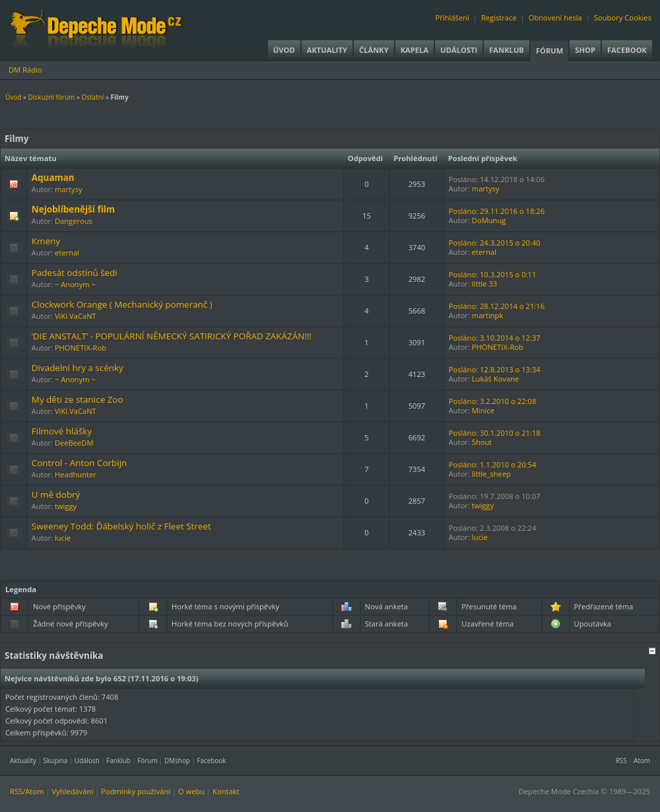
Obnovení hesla (555, 17)
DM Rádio (25, 70)
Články (374, 50)
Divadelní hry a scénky (78, 368)
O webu (191, 791)
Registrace (499, 17)
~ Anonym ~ (75, 284)
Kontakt (226, 791)
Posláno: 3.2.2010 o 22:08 (493, 401)
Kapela (414, 50)
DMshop (177, 761)
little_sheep (491, 474)
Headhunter (76, 474)
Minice (483, 410)
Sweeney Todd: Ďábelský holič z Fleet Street (121, 526)
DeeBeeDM (74, 443)
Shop (585, 50)
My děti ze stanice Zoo (78, 399)
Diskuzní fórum (52, 97)
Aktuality (327, 50)
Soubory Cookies (623, 17)
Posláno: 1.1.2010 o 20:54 (493, 464)
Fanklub (507, 50)
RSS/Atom (27, 791)
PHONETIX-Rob (81, 348)
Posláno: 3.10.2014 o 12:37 (495, 338)
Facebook (627, 50)
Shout (482, 442)
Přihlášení (452, 17)
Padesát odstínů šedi (75, 273)
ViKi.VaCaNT (76, 316)
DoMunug (489, 220)
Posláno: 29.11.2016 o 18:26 (497, 211)
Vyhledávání (72, 791)
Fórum (549, 51)
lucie (63, 538)
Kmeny (46, 241)
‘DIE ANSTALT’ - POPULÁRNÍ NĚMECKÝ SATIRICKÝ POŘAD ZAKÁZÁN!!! (172, 336)
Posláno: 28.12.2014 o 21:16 (497, 306)
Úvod (284, 50)
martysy (69, 189)
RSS (621, 761)
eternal (67, 253)
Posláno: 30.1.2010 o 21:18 (495, 433)
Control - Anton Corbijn (79, 463)
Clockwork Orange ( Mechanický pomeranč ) (122, 304)
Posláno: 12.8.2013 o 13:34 (495, 369)
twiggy (66, 506)
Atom (642, 761)
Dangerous (74, 221)
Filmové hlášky (62, 431)
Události (459, 50)
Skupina (56, 761)
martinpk (488, 315)
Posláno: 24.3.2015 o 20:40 (495, 243)
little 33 (484, 284)
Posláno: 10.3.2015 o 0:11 (493, 274)
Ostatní (92, 97)
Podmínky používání (136, 791)
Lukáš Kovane (496, 379)
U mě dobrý (56, 494)
